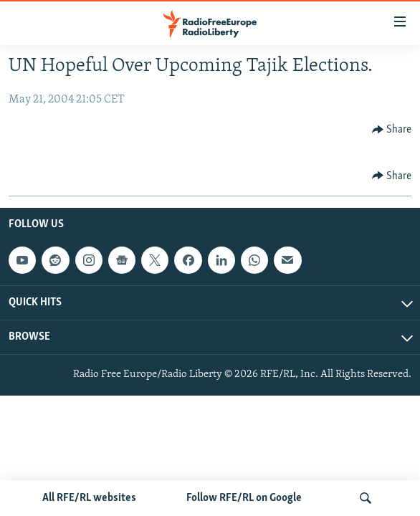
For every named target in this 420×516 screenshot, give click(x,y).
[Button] (392, 130)
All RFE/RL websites (89, 498)
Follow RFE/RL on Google (244, 498)
